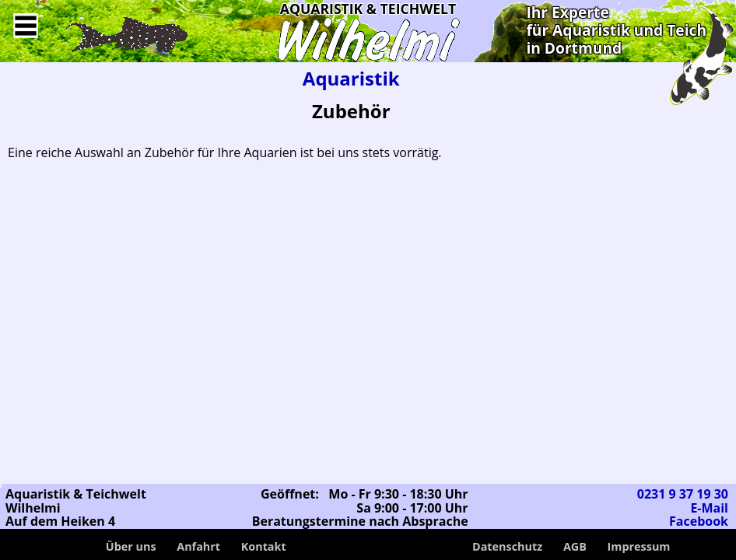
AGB (575, 546)
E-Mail (709, 508)
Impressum (639, 546)
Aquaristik (351, 78)
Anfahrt (198, 546)
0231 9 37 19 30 (683, 494)
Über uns (131, 546)
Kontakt (264, 546)
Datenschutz (507, 546)
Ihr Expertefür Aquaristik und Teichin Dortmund (616, 30)
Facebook (699, 521)
